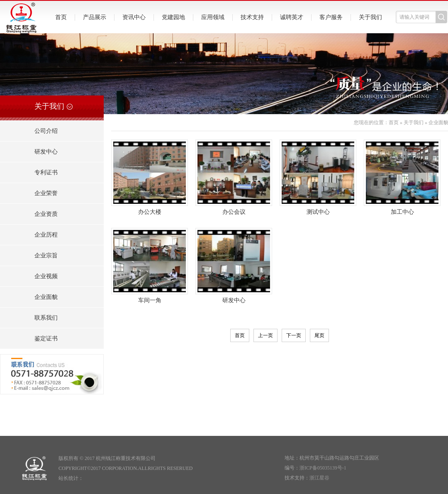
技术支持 (252, 17)
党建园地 (173, 17)
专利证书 (46, 172)
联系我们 (46, 318)
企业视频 (46, 276)
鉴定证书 (46, 339)
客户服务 (331, 17)
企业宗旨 (46, 256)
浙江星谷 (319, 478)
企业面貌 (46, 297)
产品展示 (95, 17)
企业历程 (46, 235)
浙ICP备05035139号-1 (323, 468)
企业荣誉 (46, 193)
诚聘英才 (292, 17)
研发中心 (46, 152)
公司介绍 (46, 131)
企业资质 (46, 214)
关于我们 (370, 17)
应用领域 (213, 17)
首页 (61, 17)
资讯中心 (134, 17)
